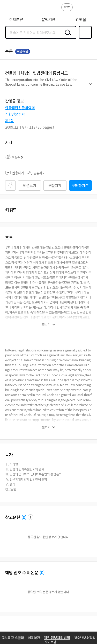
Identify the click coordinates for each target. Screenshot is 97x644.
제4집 (9, 121)
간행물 (81, 19)
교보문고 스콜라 (13, 638)
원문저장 (55, 185)
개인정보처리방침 (57, 638)
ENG (89, 10)
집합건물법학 (15, 114)
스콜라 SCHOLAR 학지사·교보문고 (16, 8)
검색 (67, 37)
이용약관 (34, 638)
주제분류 (16, 19)
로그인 (67, 7)
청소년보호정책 (85, 638)
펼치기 (91, 86)
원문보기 (30, 185)
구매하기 (78, 185)
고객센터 (78, 10)
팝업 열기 (31, 517)
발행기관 (48, 19)
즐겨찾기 (84, 38)
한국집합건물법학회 (20, 108)
